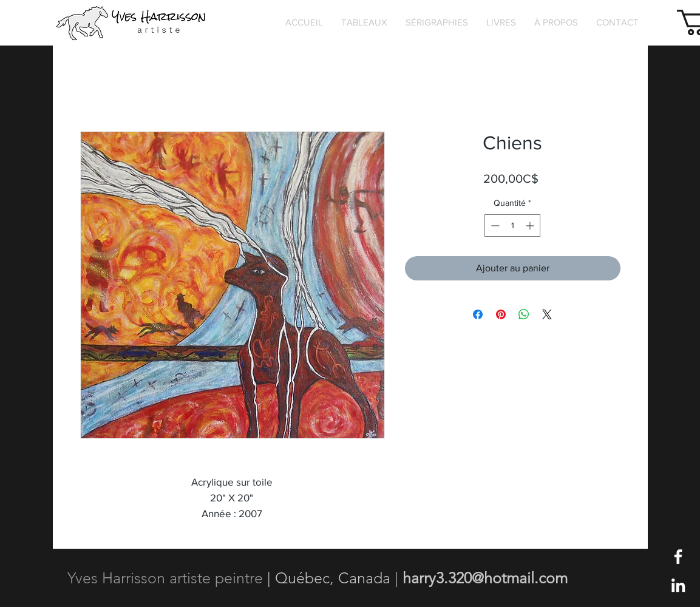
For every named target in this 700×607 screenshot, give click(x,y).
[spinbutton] (512, 226)
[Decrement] (494, 226)
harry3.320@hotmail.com (485, 578)
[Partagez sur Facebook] (478, 314)
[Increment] (531, 226)
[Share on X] (547, 314)
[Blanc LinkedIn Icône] (678, 585)
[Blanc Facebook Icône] (678, 557)
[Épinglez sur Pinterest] (501, 314)
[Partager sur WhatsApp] (524, 314)
